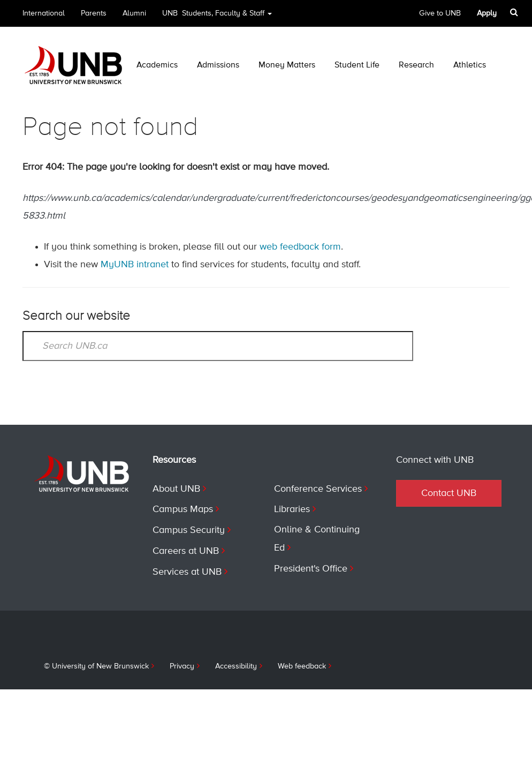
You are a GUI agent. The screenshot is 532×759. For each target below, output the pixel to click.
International (44, 13)
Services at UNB (188, 569)
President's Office (311, 566)
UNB (220, 17)
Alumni (135, 13)
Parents (94, 13)
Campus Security (189, 528)
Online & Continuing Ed (317, 537)
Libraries (292, 508)
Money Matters (288, 66)
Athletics (471, 66)
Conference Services (319, 488)
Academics (157, 66)
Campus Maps (184, 508)
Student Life (358, 66)
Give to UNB (441, 13)
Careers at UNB (187, 548)
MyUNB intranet (135, 265)
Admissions (219, 66)
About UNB (177, 488)
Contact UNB (449, 493)
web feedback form (301, 247)
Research (418, 66)
